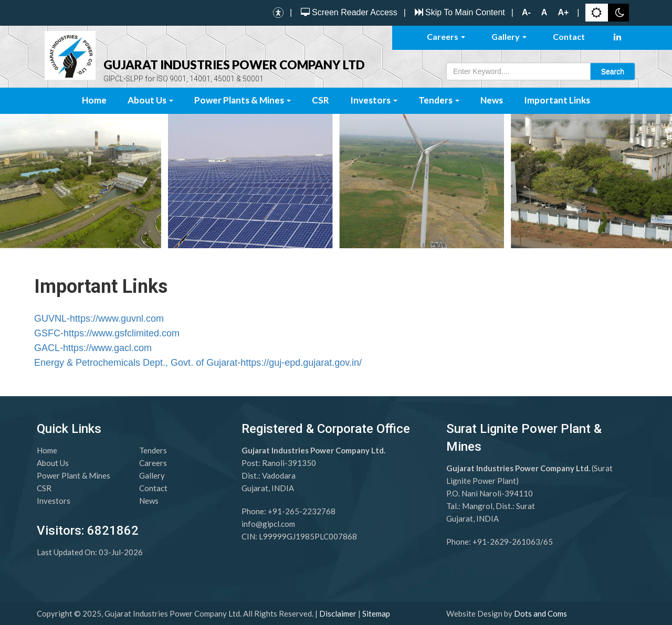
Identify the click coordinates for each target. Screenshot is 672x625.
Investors (374, 100)
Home (94, 100)
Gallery (509, 36)
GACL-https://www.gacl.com (93, 348)
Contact (569, 36)
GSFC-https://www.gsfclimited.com (107, 333)
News (492, 100)
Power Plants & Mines (243, 100)
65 (548, 542)
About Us (150, 100)
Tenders (439, 100)
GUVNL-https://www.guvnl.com (99, 319)
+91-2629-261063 (506, 542)
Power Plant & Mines (73, 475)
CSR (321, 100)
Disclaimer (338, 613)
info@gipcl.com (268, 524)
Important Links (557, 100)
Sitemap (376, 613)
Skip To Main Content (459, 12)
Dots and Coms (540, 613)
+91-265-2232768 (302, 511)
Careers (446, 36)
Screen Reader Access (348, 12)
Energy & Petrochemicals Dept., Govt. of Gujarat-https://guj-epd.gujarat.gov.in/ (198, 363)
